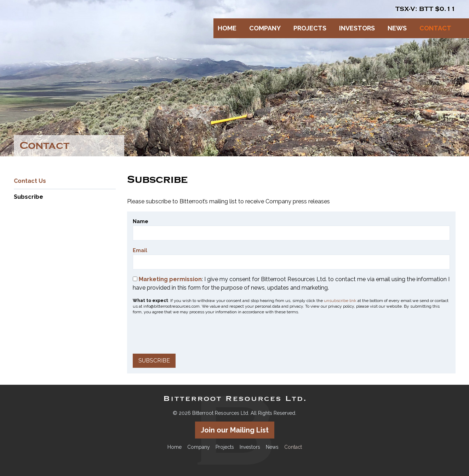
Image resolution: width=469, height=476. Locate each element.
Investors (250, 447)
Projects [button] (310, 28)
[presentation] (187, 334)
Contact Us (30, 181)
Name (141, 221)
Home (227, 28)
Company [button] (265, 28)
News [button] (397, 28)
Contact (293, 447)
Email (140, 250)
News (272, 447)
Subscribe (28, 197)
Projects (225, 447)
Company (199, 447)
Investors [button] (357, 28)
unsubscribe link (340, 301)
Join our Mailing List (235, 430)
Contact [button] (435, 28)
